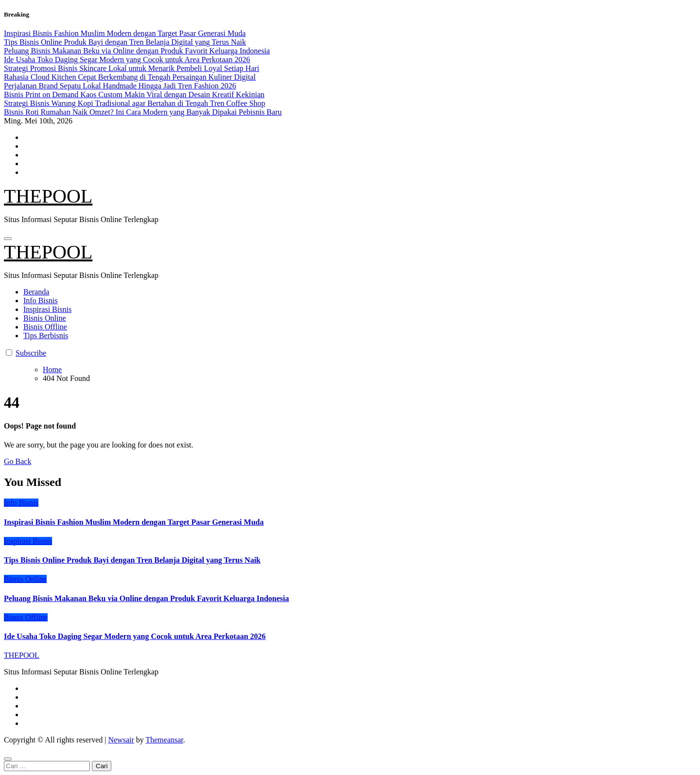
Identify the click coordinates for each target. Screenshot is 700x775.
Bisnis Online (45, 318)
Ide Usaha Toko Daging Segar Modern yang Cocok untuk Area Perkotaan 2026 (135, 636)
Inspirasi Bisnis (47, 309)
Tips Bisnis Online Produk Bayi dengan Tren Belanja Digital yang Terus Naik (132, 560)
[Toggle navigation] (8, 239)
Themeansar (164, 740)
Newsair (121, 740)
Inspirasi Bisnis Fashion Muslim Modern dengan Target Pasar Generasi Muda (134, 522)
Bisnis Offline (45, 327)
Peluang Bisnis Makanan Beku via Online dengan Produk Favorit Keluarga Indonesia (147, 598)
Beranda (36, 292)
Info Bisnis (41, 301)
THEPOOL (48, 196)
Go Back (17, 461)
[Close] (8, 759)
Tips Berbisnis (46, 336)
